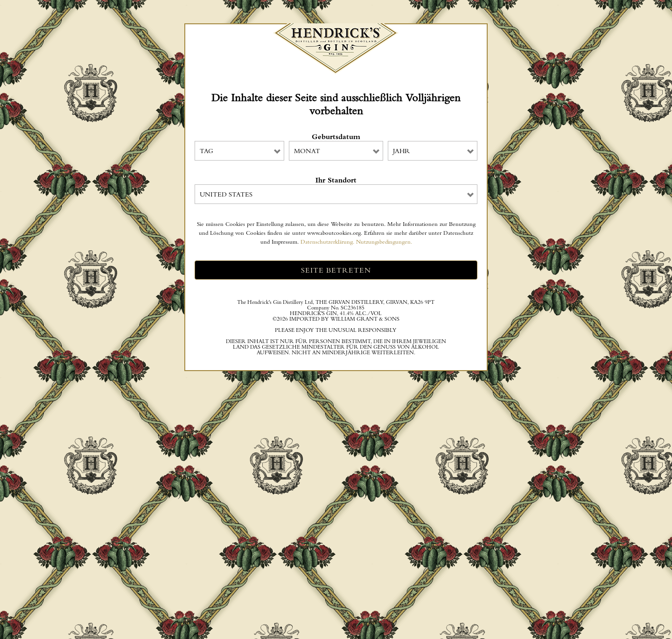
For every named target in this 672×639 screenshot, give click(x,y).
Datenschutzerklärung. (327, 242)
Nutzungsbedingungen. (384, 242)
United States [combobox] (226, 194)
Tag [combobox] (206, 151)
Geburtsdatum (336, 137)
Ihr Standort (336, 180)
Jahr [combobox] (402, 151)
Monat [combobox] (307, 151)
